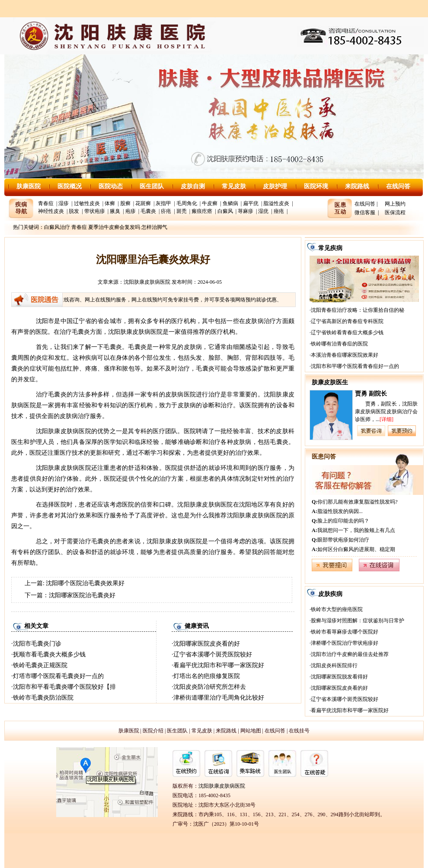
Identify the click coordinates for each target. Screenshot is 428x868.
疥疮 (166, 211)
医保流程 (395, 212)
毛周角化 (187, 203)
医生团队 (152, 186)
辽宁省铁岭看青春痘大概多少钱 (347, 333)
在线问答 (398, 186)
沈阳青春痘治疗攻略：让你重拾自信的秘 (358, 310)
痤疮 (279, 211)
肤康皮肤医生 (330, 382)
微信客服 (365, 212)
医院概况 (70, 186)
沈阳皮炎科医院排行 (334, 665)
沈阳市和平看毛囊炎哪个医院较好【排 (64, 687)
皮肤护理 (275, 186)
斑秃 (182, 211)
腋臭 (115, 211)
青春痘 (46, 203)
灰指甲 (163, 203)
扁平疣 (251, 203)
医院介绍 (153, 731)
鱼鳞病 (230, 203)
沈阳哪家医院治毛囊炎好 (82, 595)
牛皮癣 (210, 203)
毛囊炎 (148, 211)
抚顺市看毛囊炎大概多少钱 (49, 654)
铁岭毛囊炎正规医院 (40, 665)
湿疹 (64, 203)
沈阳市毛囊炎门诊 (37, 644)
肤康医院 (29, 186)
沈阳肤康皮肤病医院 (147, 282)
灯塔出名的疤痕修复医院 (207, 676)
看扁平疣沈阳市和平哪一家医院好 (219, 665)
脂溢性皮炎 (276, 203)
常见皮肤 (234, 186)
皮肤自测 (193, 186)
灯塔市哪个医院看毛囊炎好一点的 (58, 676)
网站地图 (251, 731)
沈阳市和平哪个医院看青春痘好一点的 (355, 366)
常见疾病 (330, 248)
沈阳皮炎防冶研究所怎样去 (210, 687)
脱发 (74, 211)
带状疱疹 (95, 211)
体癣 (110, 203)
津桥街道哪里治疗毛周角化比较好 (219, 698)
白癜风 (225, 211)
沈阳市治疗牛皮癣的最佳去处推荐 (350, 654)
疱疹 (131, 211)
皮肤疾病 (330, 594)
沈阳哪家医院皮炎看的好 (207, 644)
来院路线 (357, 186)
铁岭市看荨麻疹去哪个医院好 (345, 632)
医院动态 (111, 186)
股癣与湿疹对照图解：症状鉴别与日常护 (358, 621)
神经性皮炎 (51, 211)
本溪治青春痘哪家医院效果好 (345, 355)
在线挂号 (299, 731)
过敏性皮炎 (87, 203)
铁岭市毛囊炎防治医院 (43, 698)
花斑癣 (143, 203)
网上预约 (395, 204)
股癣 (125, 203)
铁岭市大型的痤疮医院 (337, 609)
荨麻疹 (246, 211)
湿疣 (263, 211)
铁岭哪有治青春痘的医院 (339, 344)
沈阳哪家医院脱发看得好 (339, 677)
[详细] (386, 419)
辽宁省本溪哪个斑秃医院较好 (213, 654)
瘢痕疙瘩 (202, 211)
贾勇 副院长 (371, 394)
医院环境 (316, 186)
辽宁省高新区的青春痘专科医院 (347, 321)
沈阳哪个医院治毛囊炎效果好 (85, 583)
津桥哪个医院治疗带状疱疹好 (345, 643)
